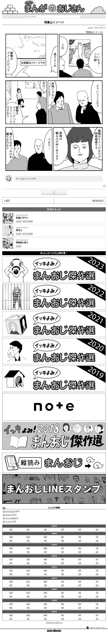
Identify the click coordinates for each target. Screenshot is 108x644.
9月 (63, 537)
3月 (63, 529)
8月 (80, 537)
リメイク (9, 522)
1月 (97, 529)
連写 (8, 200)
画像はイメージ (54, 22)
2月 (80, 529)
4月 (45, 529)
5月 (28, 529)
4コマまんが (10, 511)
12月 (11, 537)
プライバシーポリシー (54, 623)
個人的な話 (97, 200)
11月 (28, 537)
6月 (11, 529)
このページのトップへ (97, 628)
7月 (97, 537)
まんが (8, 515)
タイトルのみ (11, 518)
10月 (45, 537)
